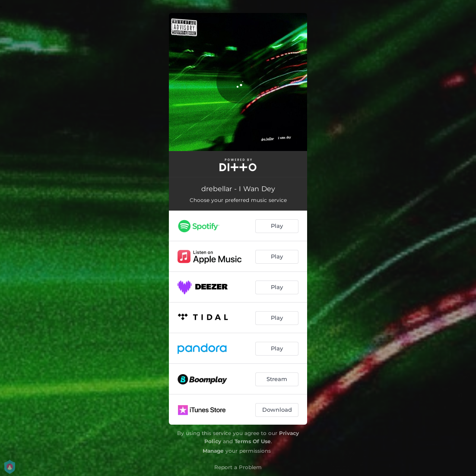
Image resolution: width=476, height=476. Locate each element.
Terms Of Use (253, 441)
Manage (213, 451)
